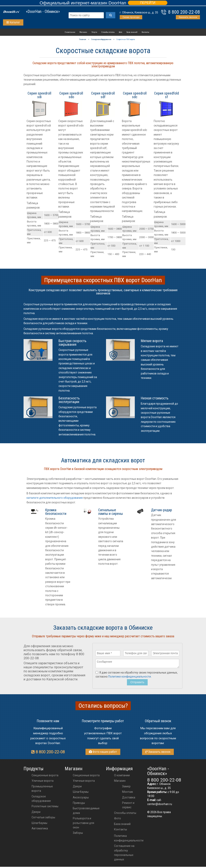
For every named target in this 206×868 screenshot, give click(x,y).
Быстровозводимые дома (86, 812)
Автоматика (40, 830)
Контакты (145, 32)
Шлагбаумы (39, 824)
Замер (126, 788)
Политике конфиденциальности (130, 678)
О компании (70, 32)
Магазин (83, 32)
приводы (79, 804)
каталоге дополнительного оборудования (55, 498)
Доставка (129, 799)
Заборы (78, 834)
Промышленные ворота (42, 790)
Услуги (94, 32)
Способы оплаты (108, 32)
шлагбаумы (81, 793)
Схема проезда (131, 17)
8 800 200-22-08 (184, 12)
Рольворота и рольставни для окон (83, 824)
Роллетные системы (45, 807)
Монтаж (128, 793)
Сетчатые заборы (43, 819)
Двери (36, 813)
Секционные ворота (45, 776)
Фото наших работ (103, 753)
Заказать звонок (188, 17)
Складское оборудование (41, 800)
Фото (121, 32)
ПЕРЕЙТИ (148, 3)
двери (77, 788)
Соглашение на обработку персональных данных (124, 854)
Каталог (13, 22)
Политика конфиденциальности (129, 839)
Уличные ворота (43, 782)
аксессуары (81, 799)
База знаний (132, 32)
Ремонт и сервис (128, 806)
